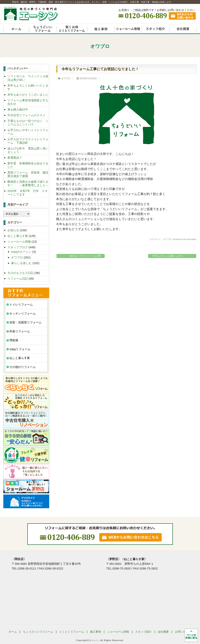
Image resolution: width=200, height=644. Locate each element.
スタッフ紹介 (155, 29)
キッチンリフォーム (23, 313)
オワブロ (66, 78)
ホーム (13, 632)
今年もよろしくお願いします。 (172, 256)
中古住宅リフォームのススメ (26, 115)
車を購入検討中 (18, 109)
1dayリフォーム (20, 349)
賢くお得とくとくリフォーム (72, 29)
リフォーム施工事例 (101, 29)
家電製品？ (15, 158)
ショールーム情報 (128, 29)
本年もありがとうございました (28, 95)
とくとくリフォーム (72, 632)
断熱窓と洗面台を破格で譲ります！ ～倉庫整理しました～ (28, 183)
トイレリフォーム (21, 304)
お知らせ (13, 230)
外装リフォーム (20, 331)
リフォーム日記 (18, 278)
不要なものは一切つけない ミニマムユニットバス (28, 123)
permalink (191, 239)
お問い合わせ (183, 632)
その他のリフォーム (23, 367)
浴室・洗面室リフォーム (25, 322)
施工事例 (96, 632)
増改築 (14, 340)
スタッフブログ (18, 247)
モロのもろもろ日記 (21, 273)
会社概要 (183, 29)
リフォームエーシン (16, 29)
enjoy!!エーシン (21, 252)
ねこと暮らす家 (18, 236)
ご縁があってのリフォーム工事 (81, 256)
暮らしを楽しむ (21, 263)
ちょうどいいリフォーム (43, 29)
